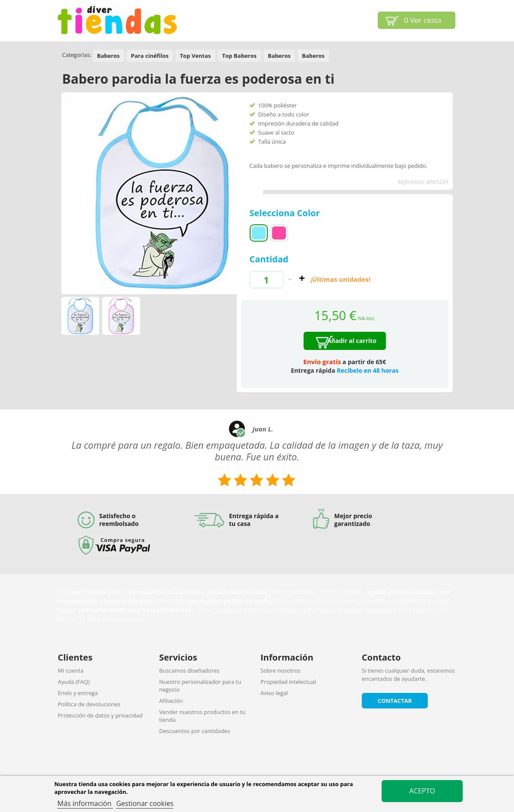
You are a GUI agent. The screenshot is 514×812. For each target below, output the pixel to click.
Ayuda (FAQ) (74, 682)
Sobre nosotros (281, 670)
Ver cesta (423, 20)
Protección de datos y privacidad (100, 715)
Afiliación (171, 701)
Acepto (422, 791)
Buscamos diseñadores (189, 670)
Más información (85, 803)
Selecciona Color (286, 213)
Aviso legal (274, 693)
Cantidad (269, 259)
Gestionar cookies (145, 803)
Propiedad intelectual (288, 682)
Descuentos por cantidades (195, 731)
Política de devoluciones (89, 704)
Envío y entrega (78, 693)
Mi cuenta (71, 670)
